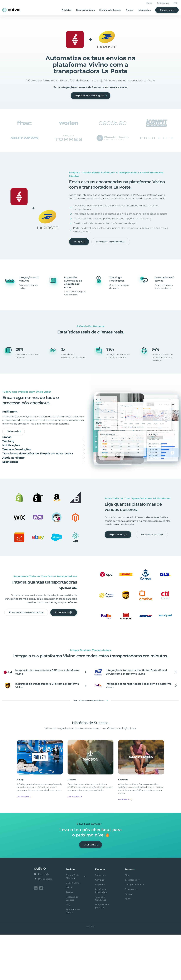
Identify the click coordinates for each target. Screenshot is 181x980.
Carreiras (100, 926)
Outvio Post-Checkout (76, 923)
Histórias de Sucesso (110, 10)
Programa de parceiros (102, 952)
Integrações (144, 10)
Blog (127, 921)
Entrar (149, 3)
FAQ (175, 3)
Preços (130, 10)
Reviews (129, 940)
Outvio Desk (74, 929)
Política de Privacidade (101, 937)
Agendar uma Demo (73, 957)
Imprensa (100, 931)
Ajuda (128, 945)
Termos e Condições (101, 944)
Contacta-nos (163, 3)
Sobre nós (100, 921)
